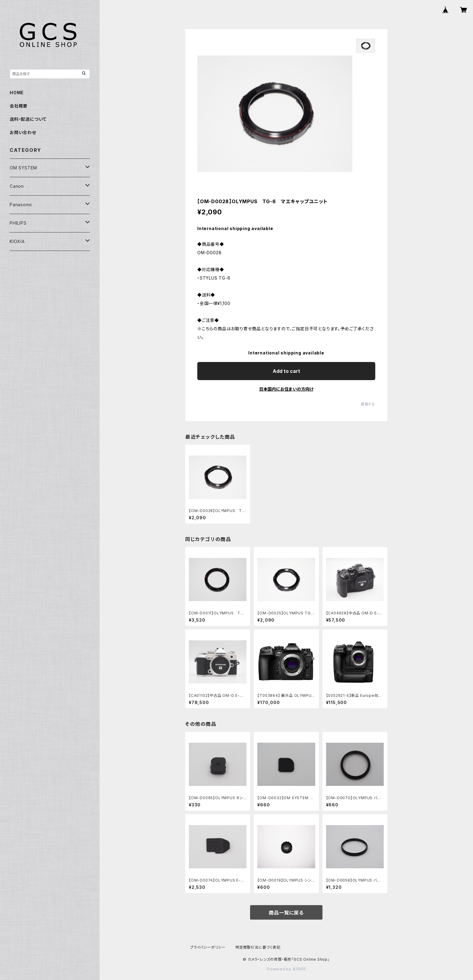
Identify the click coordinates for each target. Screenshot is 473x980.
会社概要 (19, 106)
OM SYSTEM (23, 168)
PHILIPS (18, 223)
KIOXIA (17, 241)
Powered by (286, 969)
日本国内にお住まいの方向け (286, 389)
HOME (17, 93)
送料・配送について (28, 119)
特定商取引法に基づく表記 (258, 947)
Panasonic (21, 205)
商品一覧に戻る (286, 913)
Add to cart (286, 371)
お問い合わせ (23, 132)
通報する (368, 404)
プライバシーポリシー (208, 947)
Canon (17, 186)
